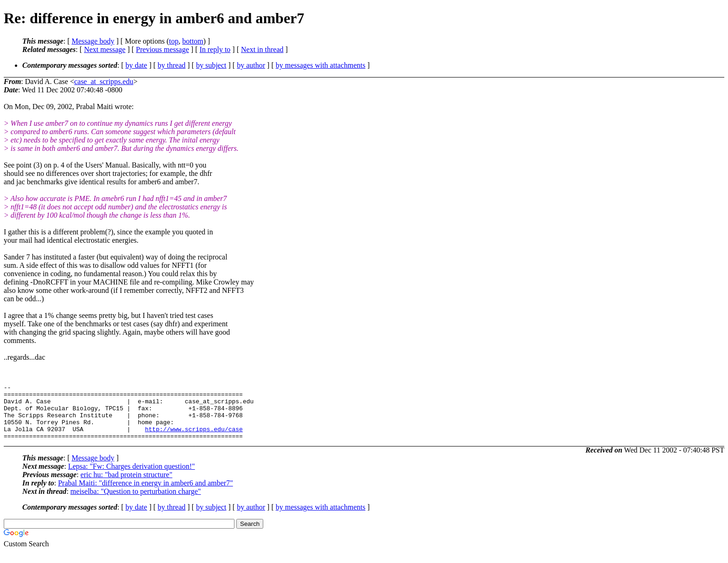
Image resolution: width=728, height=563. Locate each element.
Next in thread (262, 49)
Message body (93, 41)
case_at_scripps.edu (104, 81)
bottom (192, 41)
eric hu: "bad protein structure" (126, 486)
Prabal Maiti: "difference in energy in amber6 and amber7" (146, 494)
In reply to (215, 49)
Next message (105, 49)
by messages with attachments (321, 65)
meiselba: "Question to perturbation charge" (136, 502)
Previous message (162, 49)
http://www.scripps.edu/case (194, 439)
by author (251, 65)
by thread (172, 65)
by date (136, 65)
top (174, 41)
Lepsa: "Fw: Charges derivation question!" (132, 477)
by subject (211, 65)
